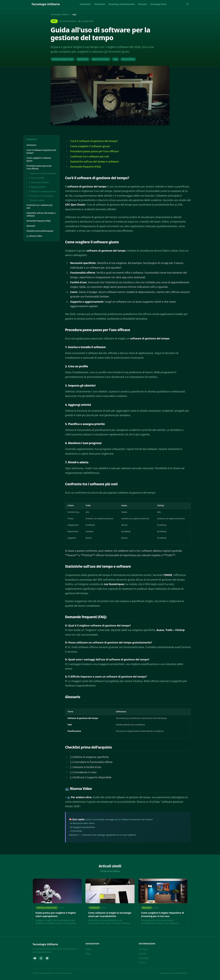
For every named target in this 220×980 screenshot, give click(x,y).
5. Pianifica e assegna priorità (42, 191)
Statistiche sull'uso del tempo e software (41, 214)
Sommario (31, 145)
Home (89, 949)
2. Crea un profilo (36, 178)
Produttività (100, 4)
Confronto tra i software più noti (39, 206)
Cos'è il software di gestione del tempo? (41, 151)
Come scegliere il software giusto (39, 159)
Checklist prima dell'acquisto (40, 231)
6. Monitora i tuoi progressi (41, 196)
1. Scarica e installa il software (42, 173)
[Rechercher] (187, 4)
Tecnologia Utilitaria (60, 14)
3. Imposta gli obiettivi (39, 182)
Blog (88, 954)
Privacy (142, 963)
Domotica (143, 4)
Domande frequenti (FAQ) (39, 221)
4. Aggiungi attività (37, 187)
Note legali (144, 958)
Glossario (31, 226)
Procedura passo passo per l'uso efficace (39, 167)
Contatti (142, 954)
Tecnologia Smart (158, 4)
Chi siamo (143, 949)
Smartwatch (85, 4)
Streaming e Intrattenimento (122, 4)
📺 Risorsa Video (34, 236)
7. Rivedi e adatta (36, 200)
